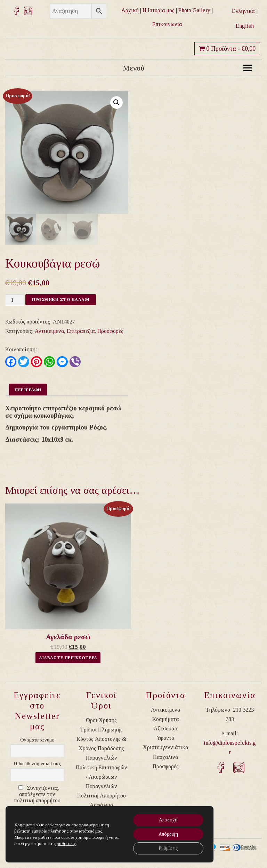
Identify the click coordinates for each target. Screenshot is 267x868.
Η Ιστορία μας (159, 10)
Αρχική (130, 10)
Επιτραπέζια (81, 331)
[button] (116, 103)
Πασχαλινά (166, 757)
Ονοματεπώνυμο (37, 740)
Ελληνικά (243, 11)
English (245, 26)
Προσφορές (110, 331)
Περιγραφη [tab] (28, 390)
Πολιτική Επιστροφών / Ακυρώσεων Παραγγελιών (102, 777)
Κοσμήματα (165, 719)
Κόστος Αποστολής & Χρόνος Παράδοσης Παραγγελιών (101, 748)
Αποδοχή (167, 819)
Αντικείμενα (49, 331)
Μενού (187, 68)
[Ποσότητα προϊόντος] (15, 300)
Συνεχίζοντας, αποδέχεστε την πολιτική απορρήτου (37, 794)
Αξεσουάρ (165, 728)
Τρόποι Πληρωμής (101, 730)
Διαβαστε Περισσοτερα (68, 658)
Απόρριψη (167, 833)
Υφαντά (166, 738)
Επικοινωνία (167, 24)
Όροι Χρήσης (101, 720)
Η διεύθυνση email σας (37, 764)
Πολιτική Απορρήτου (102, 796)
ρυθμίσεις (66, 843)
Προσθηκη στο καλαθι (61, 300)
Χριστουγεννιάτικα (165, 747)
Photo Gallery (194, 10)
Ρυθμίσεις (167, 848)
